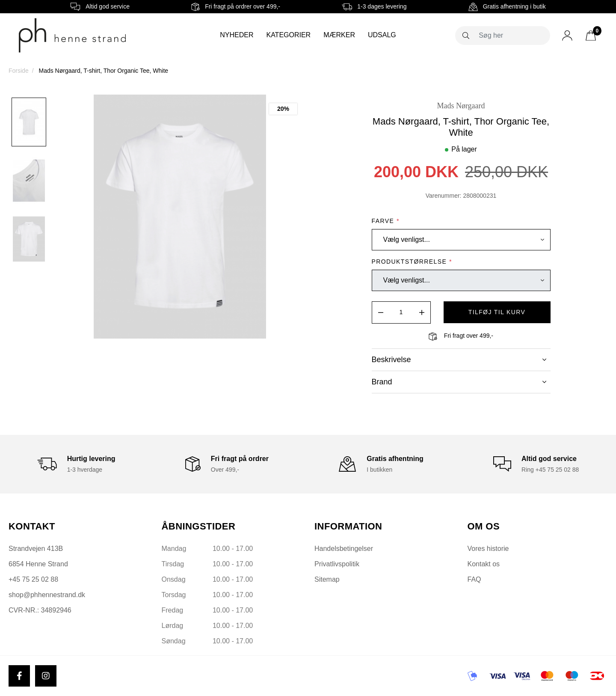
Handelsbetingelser (344, 549)
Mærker (339, 35)
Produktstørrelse (412, 262)
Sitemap (327, 579)
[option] (29, 122)
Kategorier (288, 35)
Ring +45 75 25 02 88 (550, 470)
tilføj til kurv (497, 312)
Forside (19, 71)
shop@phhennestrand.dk (47, 595)
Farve (386, 221)
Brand (459, 382)
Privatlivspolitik (337, 564)
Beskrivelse (459, 360)
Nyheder (237, 35)
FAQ (474, 579)
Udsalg (382, 35)
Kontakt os (484, 564)
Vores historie (488, 549)
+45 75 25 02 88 (33, 579)
